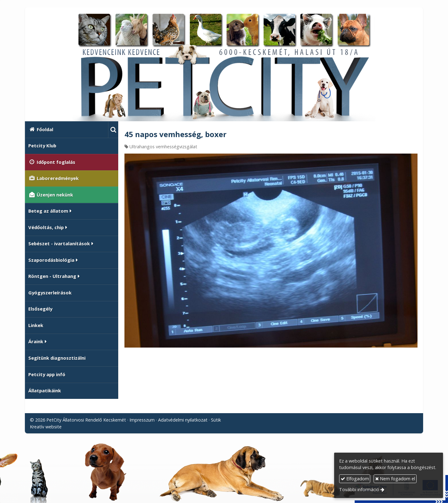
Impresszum (142, 420)
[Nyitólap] (224, 67)
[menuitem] (66, 129)
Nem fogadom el (395, 479)
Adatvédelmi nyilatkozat (183, 420)
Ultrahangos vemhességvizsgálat (163, 147)
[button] (113, 129)
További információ (359, 489)
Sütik (216, 420)
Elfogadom (355, 479)
